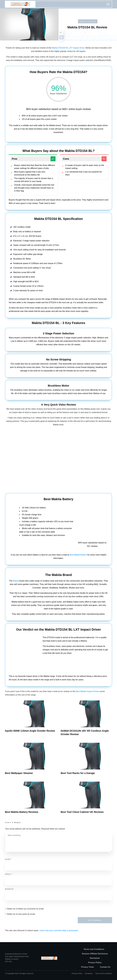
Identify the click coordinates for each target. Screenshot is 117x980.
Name (8, 859)
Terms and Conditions (104, 973)
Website (9, 889)
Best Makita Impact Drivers (88, 691)
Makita (16, 581)
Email (9, 874)
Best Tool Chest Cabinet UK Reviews (82, 812)
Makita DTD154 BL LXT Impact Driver (68, 48)
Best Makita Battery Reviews (22, 812)
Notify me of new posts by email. (21, 914)
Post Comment (95, 920)
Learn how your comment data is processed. (59, 930)
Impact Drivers (88, 22)
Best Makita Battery (78, 555)
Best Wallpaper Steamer (19, 773)
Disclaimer (89, 973)
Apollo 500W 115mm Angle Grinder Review (30, 731)
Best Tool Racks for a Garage (78, 773)
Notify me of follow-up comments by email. (26, 909)
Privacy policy (77, 973)
